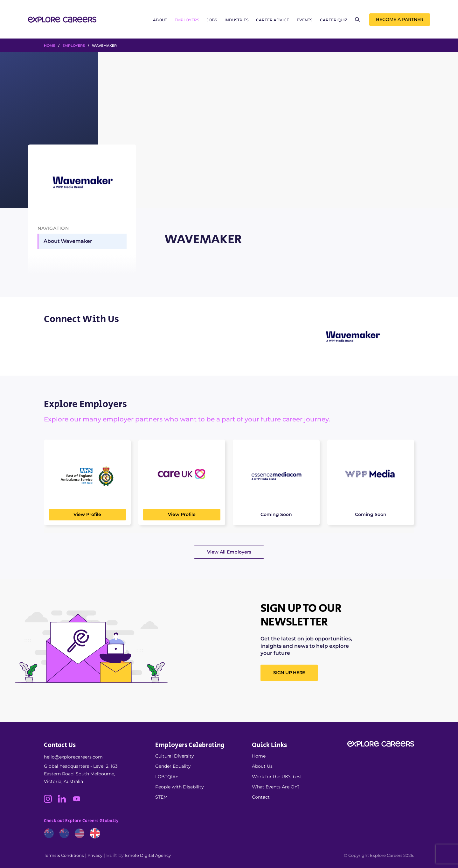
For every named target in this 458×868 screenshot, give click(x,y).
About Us (262, 766)
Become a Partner (400, 19)
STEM (161, 797)
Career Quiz (334, 20)
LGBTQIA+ (167, 777)
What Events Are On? (276, 787)
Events (305, 20)
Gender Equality (173, 766)
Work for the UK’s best (277, 777)
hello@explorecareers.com (73, 757)
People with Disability (180, 787)
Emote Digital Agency (148, 855)
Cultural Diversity (175, 756)
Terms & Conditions (64, 855)
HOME (50, 46)
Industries (236, 20)
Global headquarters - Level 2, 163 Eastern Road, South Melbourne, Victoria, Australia (81, 774)
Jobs (212, 20)
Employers (187, 20)
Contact (261, 797)
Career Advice (273, 20)
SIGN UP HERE (289, 673)
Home (259, 756)
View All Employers (229, 552)
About (160, 20)
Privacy (95, 855)
